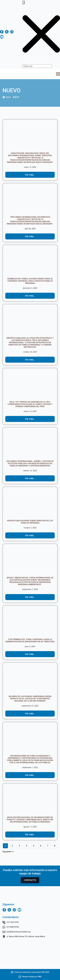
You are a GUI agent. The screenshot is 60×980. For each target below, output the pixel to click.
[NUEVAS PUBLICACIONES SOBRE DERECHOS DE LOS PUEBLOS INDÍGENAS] (30, 503)
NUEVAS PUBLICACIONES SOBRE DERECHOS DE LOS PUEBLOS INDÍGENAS (30, 522)
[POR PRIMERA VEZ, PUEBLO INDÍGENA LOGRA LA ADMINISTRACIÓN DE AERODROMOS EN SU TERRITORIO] (30, 622)
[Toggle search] (24, 2)
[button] (41, 34)
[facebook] (2, 32)
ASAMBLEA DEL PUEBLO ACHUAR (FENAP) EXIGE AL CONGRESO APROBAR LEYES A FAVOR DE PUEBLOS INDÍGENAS (30, 281)
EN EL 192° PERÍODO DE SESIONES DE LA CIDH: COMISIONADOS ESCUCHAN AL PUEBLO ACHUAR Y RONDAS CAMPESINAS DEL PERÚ (30, 404)
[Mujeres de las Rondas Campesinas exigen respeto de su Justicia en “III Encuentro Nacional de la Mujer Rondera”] (30, 679)
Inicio (9, 97)
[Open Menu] (58, 74)
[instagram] (12, 32)
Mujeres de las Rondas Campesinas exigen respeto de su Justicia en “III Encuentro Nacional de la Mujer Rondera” (30, 699)
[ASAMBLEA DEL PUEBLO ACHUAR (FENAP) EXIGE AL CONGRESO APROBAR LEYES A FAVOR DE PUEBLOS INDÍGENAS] (30, 261)
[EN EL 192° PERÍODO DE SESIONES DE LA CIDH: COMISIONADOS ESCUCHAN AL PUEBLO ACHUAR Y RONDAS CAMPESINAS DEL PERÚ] (30, 384)
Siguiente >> (8, 852)
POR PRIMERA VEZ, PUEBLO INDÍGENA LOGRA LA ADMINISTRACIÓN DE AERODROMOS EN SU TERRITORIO (30, 640)
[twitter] (7, 32)
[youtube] (2, 37)
